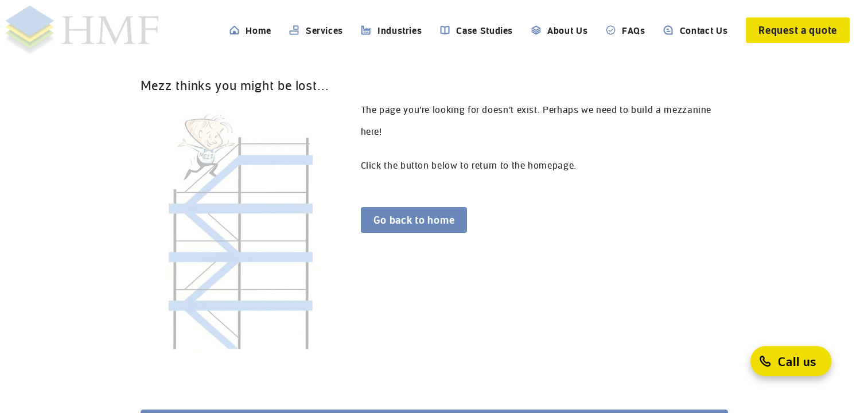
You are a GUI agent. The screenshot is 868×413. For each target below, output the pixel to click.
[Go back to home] (414, 220)
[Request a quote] (798, 30)
